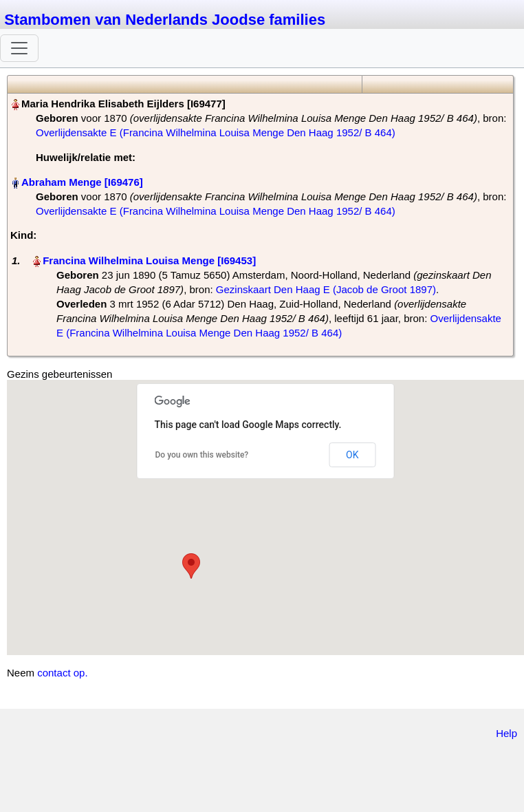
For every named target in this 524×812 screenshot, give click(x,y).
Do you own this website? (202, 455)
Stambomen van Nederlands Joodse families (165, 20)
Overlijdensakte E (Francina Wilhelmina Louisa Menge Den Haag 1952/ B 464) (216, 132)
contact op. (62, 673)
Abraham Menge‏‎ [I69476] (82, 182)
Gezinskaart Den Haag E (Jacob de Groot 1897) (326, 289)
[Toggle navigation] (19, 48)
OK (352, 455)
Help (506, 733)
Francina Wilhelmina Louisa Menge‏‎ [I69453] (149, 260)
